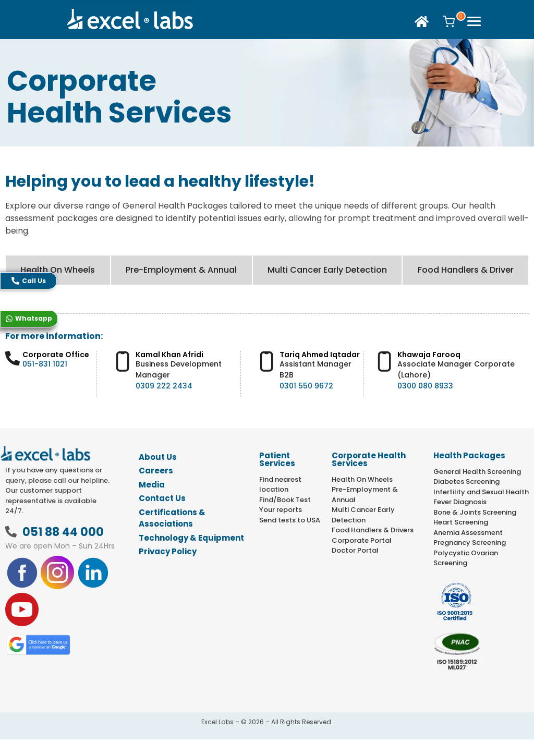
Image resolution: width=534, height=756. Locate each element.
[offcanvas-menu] (474, 22)
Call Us (29, 281)
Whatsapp (29, 318)
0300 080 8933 (425, 386)
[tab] (58, 270)
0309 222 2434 (164, 386)
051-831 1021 (45, 364)
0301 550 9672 (306, 386)
